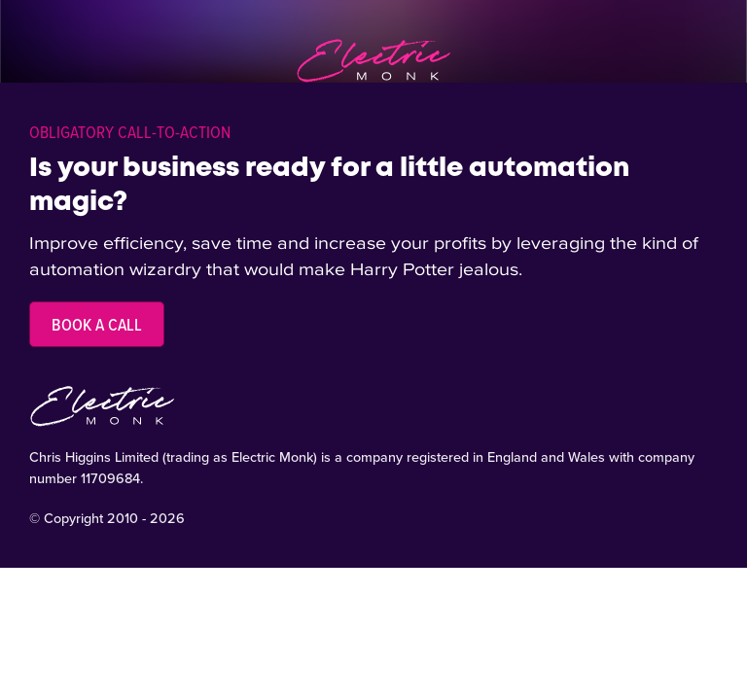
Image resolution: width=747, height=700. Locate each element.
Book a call (97, 324)
